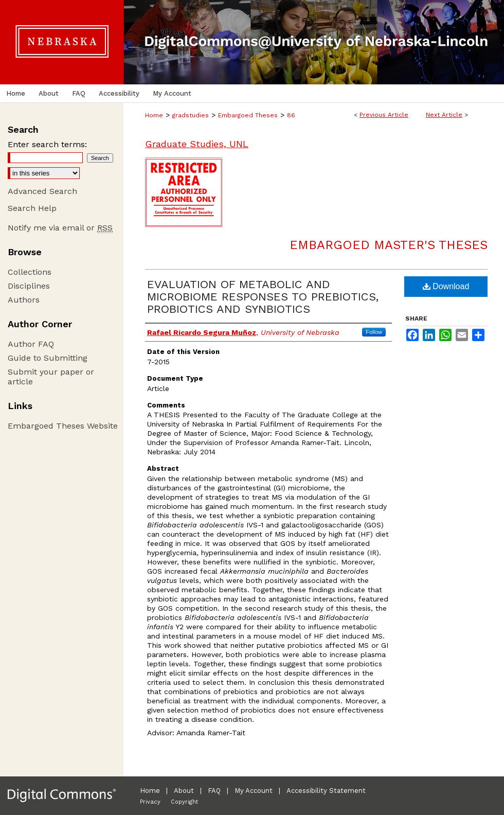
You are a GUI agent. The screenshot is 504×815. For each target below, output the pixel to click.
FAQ (214, 791)
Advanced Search (42, 191)
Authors (24, 300)
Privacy (150, 802)
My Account (254, 791)
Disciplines (29, 286)
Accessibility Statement (326, 791)
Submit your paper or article (51, 377)
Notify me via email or (60, 228)
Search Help (32, 208)
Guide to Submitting (48, 358)
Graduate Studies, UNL (197, 144)
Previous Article (384, 115)
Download (446, 286)
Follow (374, 332)
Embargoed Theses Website (63, 426)
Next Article (444, 115)
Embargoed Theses (248, 115)
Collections (30, 272)
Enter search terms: (47, 144)
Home (154, 115)
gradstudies (191, 115)
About (184, 791)
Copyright (184, 802)
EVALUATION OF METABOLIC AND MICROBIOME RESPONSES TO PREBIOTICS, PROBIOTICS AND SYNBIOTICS (263, 297)
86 (291, 115)
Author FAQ (31, 344)
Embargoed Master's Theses (389, 245)
